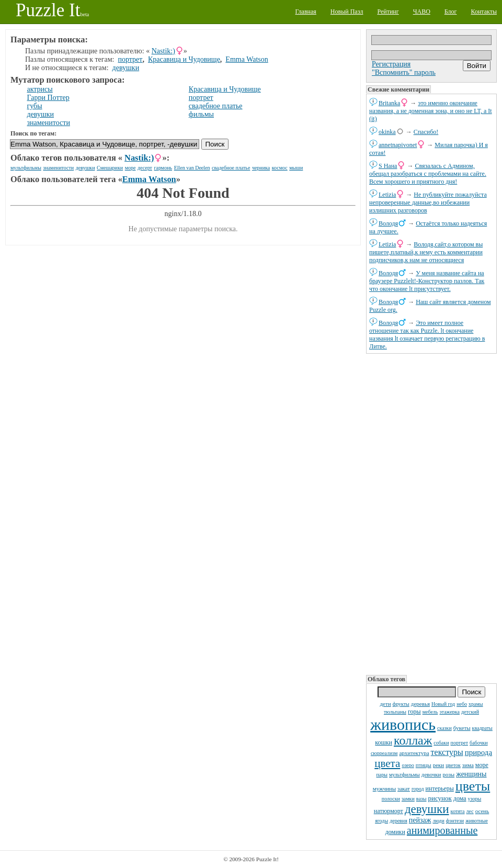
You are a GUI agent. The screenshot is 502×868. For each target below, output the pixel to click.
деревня (398, 821)
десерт (145, 168)
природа (478, 752)
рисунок (440, 798)
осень (482, 811)
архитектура (414, 753)
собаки (441, 743)
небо (462, 704)
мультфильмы (404, 775)
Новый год (443, 704)
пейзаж (420, 820)
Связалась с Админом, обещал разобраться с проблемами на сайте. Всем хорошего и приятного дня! (428, 174)
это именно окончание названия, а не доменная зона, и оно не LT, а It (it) (431, 111)
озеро (408, 765)
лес (470, 811)
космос (280, 168)
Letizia (387, 195)
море (482, 765)
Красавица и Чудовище (184, 59)
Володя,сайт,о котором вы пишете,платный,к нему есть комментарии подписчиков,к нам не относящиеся (426, 252)
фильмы (201, 114)
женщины (471, 774)
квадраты (482, 728)
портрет (460, 743)
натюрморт (389, 811)
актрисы (40, 89)
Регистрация (391, 64)
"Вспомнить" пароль (404, 72)
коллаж (413, 740)
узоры (475, 799)
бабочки (479, 743)
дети (385, 704)
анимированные (442, 830)
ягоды (381, 821)
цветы (473, 786)
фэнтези (455, 821)
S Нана (388, 166)
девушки (427, 809)
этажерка (449, 712)
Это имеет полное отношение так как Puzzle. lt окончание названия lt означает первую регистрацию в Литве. (427, 335)
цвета (387, 763)
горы (414, 712)
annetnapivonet (398, 145)
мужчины (384, 788)
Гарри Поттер (48, 98)
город (418, 789)
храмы (476, 704)
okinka (387, 132)
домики (395, 832)
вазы (421, 799)
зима (468, 765)
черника (261, 168)
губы (35, 106)
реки (439, 765)
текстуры (447, 752)
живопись (403, 724)
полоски (391, 799)
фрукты (401, 704)
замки (408, 799)
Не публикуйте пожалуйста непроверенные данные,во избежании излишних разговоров (428, 202)
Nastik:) (163, 51)
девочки (431, 774)
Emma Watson (247, 59)
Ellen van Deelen (192, 168)
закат (404, 788)
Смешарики (110, 168)
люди (438, 821)
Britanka (389, 103)
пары (382, 775)
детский (470, 712)
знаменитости (49, 123)
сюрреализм (384, 753)
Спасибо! (426, 132)
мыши (296, 168)
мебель (430, 712)
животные (477, 821)
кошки (384, 742)
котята (458, 811)
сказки (444, 728)
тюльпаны (395, 712)
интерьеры (440, 788)
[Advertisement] (408, 513)
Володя (388, 223)
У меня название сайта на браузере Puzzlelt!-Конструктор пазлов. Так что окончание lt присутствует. (427, 281)
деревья (420, 704)
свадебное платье (216, 106)
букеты (462, 728)
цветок (453, 765)
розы (448, 774)
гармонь (163, 168)
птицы (424, 765)
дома (460, 798)
